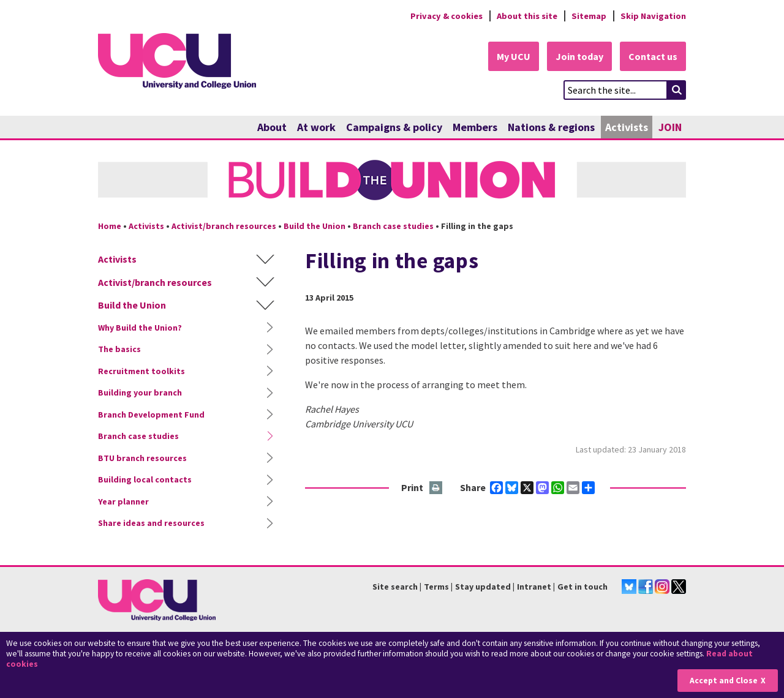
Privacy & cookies (447, 16)
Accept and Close (724, 681)
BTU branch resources (142, 458)
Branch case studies (393, 226)
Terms (436, 587)
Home (110, 226)
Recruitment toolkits (141, 371)
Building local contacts (145, 479)
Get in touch (582, 587)
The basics (119, 349)
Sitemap (589, 16)
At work (316, 127)
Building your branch (140, 392)
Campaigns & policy (394, 127)
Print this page (436, 488)
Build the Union (315, 226)
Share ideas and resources (151, 523)
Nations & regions (551, 127)
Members (475, 127)
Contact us (653, 56)
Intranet (534, 587)
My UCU (514, 56)
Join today (579, 56)
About (272, 127)
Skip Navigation (653, 16)
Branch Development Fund (151, 415)
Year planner (123, 501)
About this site (527, 16)
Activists (627, 127)
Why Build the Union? (140, 328)
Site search (395, 587)
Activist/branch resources (224, 226)
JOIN (670, 127)
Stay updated (483, 587)
